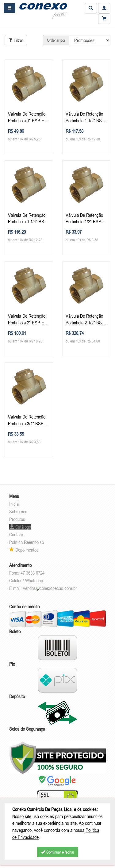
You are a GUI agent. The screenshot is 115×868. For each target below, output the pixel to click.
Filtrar (16, 40)
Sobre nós (18, 511)
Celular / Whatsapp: (27, 580)
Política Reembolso (27, 542)
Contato (16, 534)
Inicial (14, 504)
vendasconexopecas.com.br (50, 588)
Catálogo (20, 527)
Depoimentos (24, 550)
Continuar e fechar (58, 852)
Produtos (17, 519)
